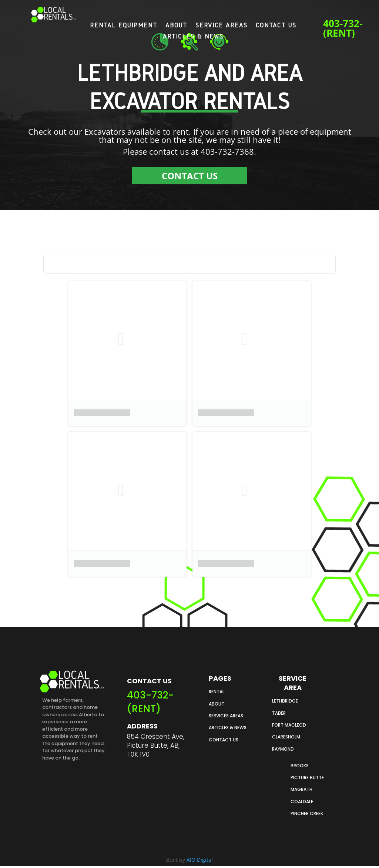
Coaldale (302, 802)
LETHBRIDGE (285, 701)
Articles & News (193, 37)
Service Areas (222, 26)
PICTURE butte (307, 777)
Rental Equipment (124, 26)
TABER (279, 713)
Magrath (301, 789)
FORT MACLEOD (289, 725)
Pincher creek (307, 813)
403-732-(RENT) (343, 28)
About (176, 26)
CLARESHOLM (286, 737)
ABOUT (217, 704)
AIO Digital (200, 860)
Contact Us (276, 26)
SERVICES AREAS (226, 716)
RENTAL (217, 692)
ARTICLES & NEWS (228, 728)
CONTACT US (190, 176)
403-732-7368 (227, 151)
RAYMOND (283, 749)
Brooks (300, 766)
